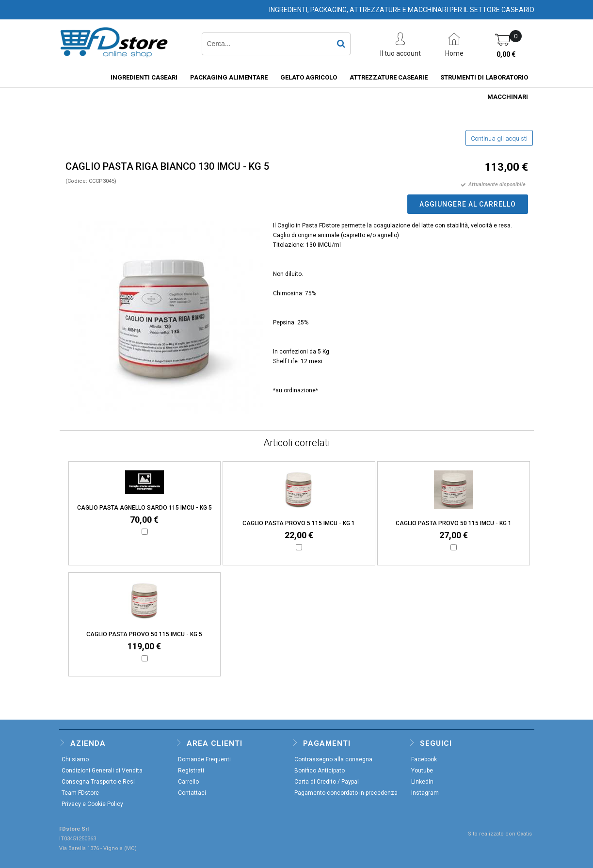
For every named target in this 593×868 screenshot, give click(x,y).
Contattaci (192, 793)
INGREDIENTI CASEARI (144, 77)
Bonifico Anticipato (320, 771)
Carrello (188, 782)
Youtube (422, 771)
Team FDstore (80, 793)
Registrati (191, 771)
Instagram (425, 793)
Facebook (424, 759)
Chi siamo (75, 759)
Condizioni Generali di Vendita (102, 771)
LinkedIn (422, 782)
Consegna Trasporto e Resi (98, 782)
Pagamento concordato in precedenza (346, 793)
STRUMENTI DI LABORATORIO (484, 77)
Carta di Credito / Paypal (327, 782)
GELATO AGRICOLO (309, 77)
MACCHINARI (508, 97)
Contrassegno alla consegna (333, 759)
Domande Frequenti (204, 759)
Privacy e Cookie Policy (92, 804)
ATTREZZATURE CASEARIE (389, 77)
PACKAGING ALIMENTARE (229, 77)
